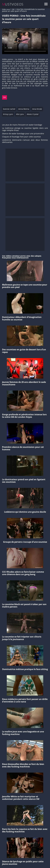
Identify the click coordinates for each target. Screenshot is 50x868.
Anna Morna (24, 109)
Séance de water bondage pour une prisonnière (23, 134)
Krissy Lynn (8, 114)
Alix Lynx (20, 114)
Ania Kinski (37, 109)
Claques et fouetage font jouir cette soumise (21, 137)
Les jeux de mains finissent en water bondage (22, 125)
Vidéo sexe (6, 9)
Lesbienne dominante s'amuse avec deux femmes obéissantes (25, 141)
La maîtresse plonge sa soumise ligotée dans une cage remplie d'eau (25, 129)
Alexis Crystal (33, 114)
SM (13, 9)
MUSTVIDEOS (13, 4)
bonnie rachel (9, 109)
